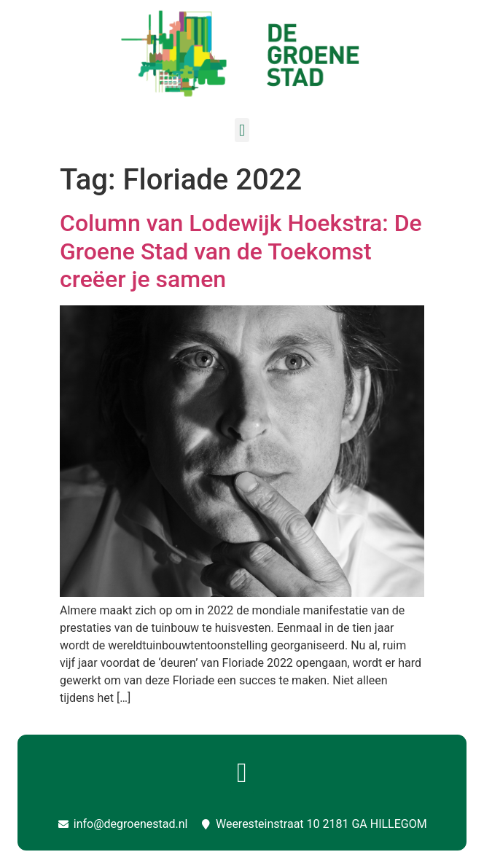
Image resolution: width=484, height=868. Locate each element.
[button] (242, 130)
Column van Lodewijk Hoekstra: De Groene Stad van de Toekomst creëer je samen (241, 251)
